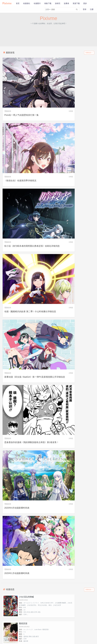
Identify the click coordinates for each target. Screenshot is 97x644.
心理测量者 (71, 387)
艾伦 (84, 541)
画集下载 (48, 3)
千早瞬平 (60, 479)
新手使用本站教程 (14, 636)
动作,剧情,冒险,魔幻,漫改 (79, 373)
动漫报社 (27, 3)
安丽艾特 (37, 541)
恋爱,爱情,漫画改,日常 (31, 376)
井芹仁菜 (60, 448)
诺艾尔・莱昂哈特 (13, 541)
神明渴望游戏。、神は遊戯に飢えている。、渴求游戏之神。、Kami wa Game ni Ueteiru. (32, 315)
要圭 (13, 510)
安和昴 (13, 448)
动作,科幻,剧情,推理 (77, 405)
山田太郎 (37, 479)
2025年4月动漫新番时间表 (17, 230)
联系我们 (26, 632)
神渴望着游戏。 (26, 307)
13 (24, 271)
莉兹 (60, 541)
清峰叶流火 (37, 510)
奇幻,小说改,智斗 (29, 325)
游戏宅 (58, 3)
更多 (85, 3)
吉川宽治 (60, 604)
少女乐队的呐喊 (26, 254)
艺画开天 (26, 405)
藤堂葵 (84, 479)
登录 (85, 9)
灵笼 (21, 387)
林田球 (26, 351)
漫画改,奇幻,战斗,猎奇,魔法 (33, 347)
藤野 (13, 479)
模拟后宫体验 (25, 360)
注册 (92, 9)
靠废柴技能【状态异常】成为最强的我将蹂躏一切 (80, 335)
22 (71, 402)
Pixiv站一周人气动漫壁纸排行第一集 (22, 95)
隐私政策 (12, 632)
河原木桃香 (37, 448)
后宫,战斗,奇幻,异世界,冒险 (80, 298)
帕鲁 (60, 572)
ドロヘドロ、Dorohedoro (32, 340)
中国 (25, 402)
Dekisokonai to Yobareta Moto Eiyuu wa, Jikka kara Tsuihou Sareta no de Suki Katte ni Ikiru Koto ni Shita (80, 289)
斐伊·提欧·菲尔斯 (13, 604)
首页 (18, 3)
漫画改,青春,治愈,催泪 (78, 269)
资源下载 (76, 3)
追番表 (66, 3)
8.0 (24, 291)
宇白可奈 (84, 604)
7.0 (71, 400)
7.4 (24, 320)
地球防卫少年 (72, 307)
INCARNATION (29, 393)
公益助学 (4, 636)
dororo (73, 366)
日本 (72, 271)
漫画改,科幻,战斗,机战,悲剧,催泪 (81, 322)
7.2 (71, 349)
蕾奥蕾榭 (84, 572)
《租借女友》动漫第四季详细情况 (67, 95)
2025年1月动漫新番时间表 (64, 230)
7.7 (71, 293)
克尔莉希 (13, 572)
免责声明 (19, 632)
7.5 (71, 318)
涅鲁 (37, 572)
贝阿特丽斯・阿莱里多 (84, 510)
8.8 (24, 269)
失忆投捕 (23, 280)
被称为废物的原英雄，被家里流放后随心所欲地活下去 (80, 282)
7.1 (71, 264)
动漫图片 (37, 3)
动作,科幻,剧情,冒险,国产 (32, 400)
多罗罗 (69, 360)
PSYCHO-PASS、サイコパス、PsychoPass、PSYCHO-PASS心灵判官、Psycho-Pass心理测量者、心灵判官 (80, 395)
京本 (84, 448)
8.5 (24, 342)
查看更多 (89, 53)
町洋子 (37, 604)
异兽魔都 (23, 334)
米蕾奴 (60, 510)
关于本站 (4, 632)
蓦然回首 (70, 254)
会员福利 (24, 636)
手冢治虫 (73, 378)
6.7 (71, 369)
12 (24, 293)
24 (71, 320)
